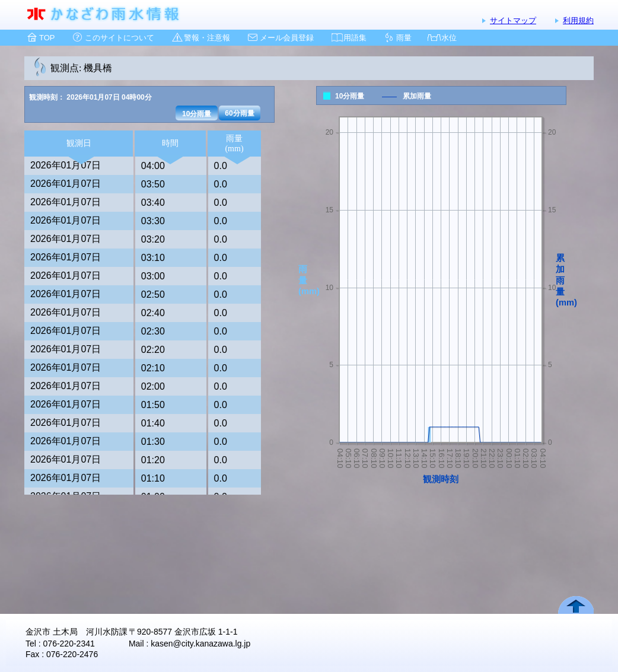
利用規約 (578, 20)
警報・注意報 (207, 38)
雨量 (404, 38)
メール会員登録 (287, 38)
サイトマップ (513, 20)
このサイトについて (120, 38)
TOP (47, 38)
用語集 (355, 38)
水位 (449, 38)
